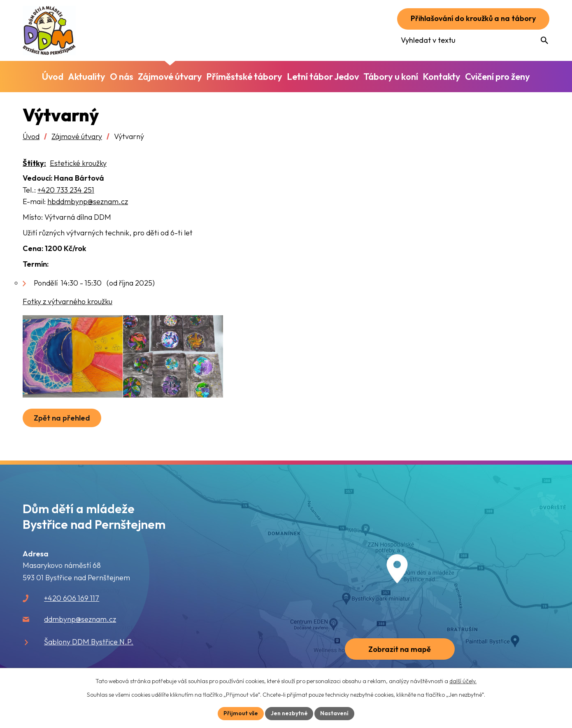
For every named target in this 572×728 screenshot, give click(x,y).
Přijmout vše (241, 713)
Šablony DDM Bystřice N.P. (89, 642)
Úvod (31, 136)
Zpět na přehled (62, 418)
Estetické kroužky (78, 163)
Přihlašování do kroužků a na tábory (473, 19)
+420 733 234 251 (66, 190)
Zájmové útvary (77, 136)
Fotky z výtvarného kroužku (67, 301)
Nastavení (335, 713)
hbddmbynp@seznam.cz (88, 201)
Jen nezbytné (289, 713)
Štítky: (34, 163)
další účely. (463, 681)
